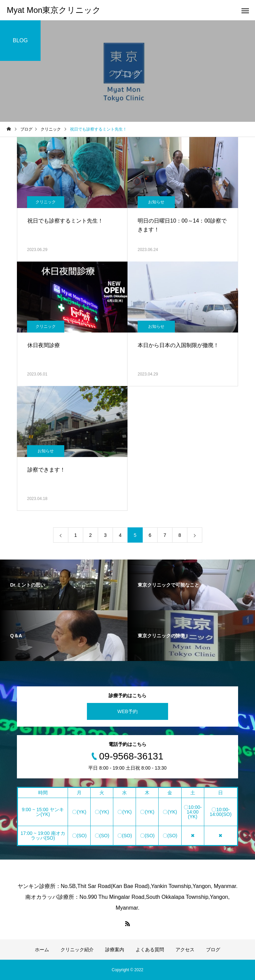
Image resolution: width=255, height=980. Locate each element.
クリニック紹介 (77, 950)
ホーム (42, 950)
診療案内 (115, 950)
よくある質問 (150, 950)
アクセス (185, 950)
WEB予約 (127, 711)
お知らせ (156, 202)
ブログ (213, 950)
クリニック (46, 202)
